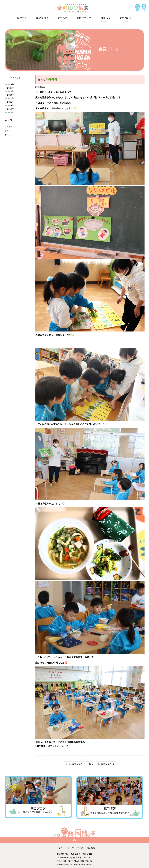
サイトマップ (78, 847)
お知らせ (9, 126)
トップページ (60, 847)
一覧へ (90, 764)
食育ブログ (10, 135)
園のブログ (10, 131)
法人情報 (92, 847)
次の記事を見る (106, 764)
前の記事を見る (74, 764)
